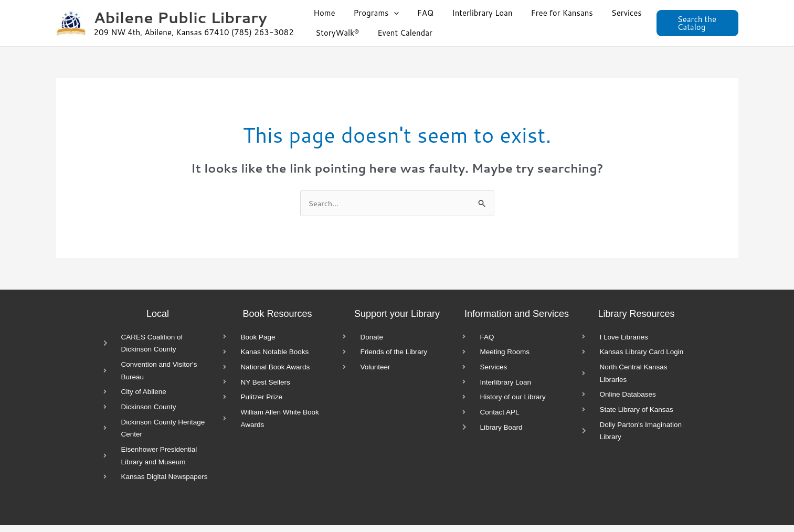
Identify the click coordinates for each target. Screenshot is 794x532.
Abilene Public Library (181, 17)
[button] (390, 13)
